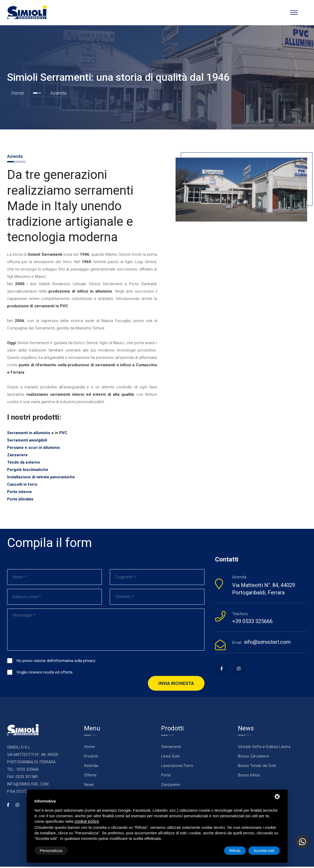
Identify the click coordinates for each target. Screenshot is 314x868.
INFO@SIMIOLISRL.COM (28, 785)
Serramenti (171, 748)
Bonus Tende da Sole (257, 767)
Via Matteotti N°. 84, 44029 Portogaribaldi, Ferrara (264, 590)
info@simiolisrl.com (267, 643)
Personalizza (51, 851)
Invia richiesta (176, 685)
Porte (166, 777)
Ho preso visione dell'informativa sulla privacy (56, 662)
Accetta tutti (264, 851)
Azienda (91, 767)
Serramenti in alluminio (29, 434)
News (89, 786)
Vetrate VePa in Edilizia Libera (264, 748)
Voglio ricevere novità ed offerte (45, 674)
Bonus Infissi (249, 777)
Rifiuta (235, 851)
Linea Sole (170, 758)
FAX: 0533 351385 (22, 778)
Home (18, 93)
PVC (63, 434)
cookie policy (87, 821)
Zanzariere (171, 786)
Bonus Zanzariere (253, 758)
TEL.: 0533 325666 (23, 771)
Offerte (90, 777)
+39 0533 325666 (252, 623)
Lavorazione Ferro (177, 767)
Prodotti (91, 758)
